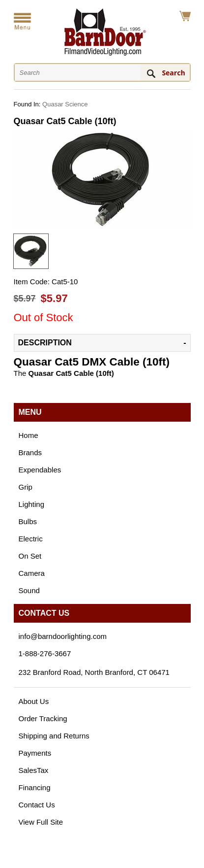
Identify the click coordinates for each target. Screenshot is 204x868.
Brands (30, 452)
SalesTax (34, 770)
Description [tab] (45, 343)
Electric (31, 539)
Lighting (32, 504)
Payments (35, 753)
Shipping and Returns (54, 736)
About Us (34, 701)
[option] (31, 251)
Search (173, 73)
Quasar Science (65, 104)
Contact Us (37, 805)
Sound (29, 590)
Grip (26, 487)
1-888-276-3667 (45, 653)
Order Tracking (43, 718)
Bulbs (28, 521)
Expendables (40, 470)
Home (29, 435)
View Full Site (41, 822)
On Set (30, 556)
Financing (35, 787)
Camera (32, 573)
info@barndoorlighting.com (63, 636)
